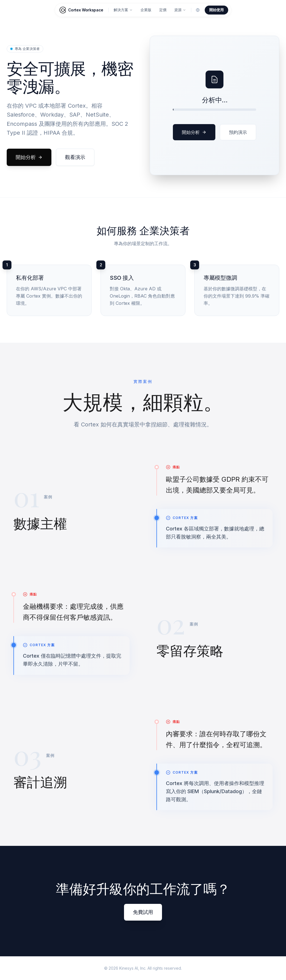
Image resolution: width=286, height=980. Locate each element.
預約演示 (238, 132)
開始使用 (216, 10)
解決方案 (123, 10)
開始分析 (29, 157)
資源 (180, 10)
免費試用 (143, 912)
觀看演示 (75, 157)
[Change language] (198, 10)
